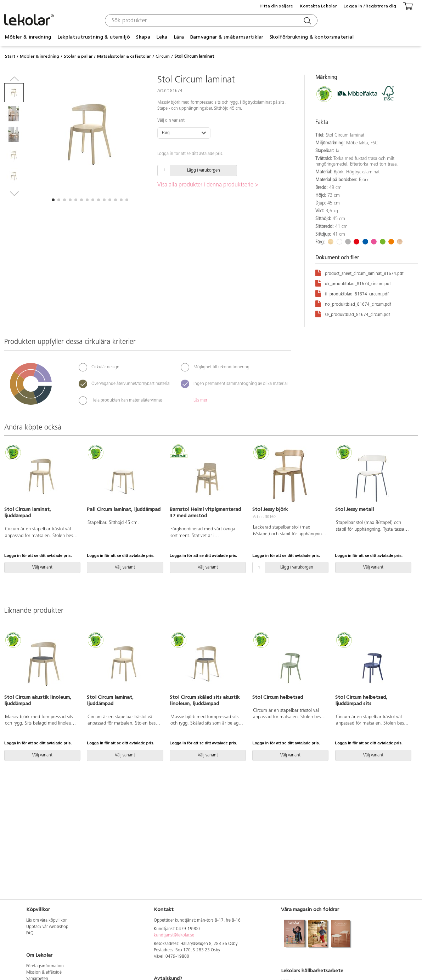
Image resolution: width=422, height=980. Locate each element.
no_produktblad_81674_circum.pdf (353, 303)
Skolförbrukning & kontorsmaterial (312, 37)
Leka (162, 37)
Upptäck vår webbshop (47, 927)
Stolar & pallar (78, 56)
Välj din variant (171, 121)
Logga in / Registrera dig (370, 6)
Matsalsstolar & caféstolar (124, 56)
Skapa (143, 37)
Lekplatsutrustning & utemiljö (94, 37)
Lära (179, 37)
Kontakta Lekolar (319, 6)
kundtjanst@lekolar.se (174, 935)
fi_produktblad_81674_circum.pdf (352, 293)
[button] (53, 200)
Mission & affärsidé (44, 973)
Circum (163, 56)
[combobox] (210, 21)
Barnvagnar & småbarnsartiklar (227, 37)
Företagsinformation (45, 966)
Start (10, 56)
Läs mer (200, 400)
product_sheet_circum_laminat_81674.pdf (359, 273)
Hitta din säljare (277, 6)
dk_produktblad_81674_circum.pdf (353, 283)
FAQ (30, 933)
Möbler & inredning (28, 37)
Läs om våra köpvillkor (46, 921)
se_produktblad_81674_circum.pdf (353, 314)
